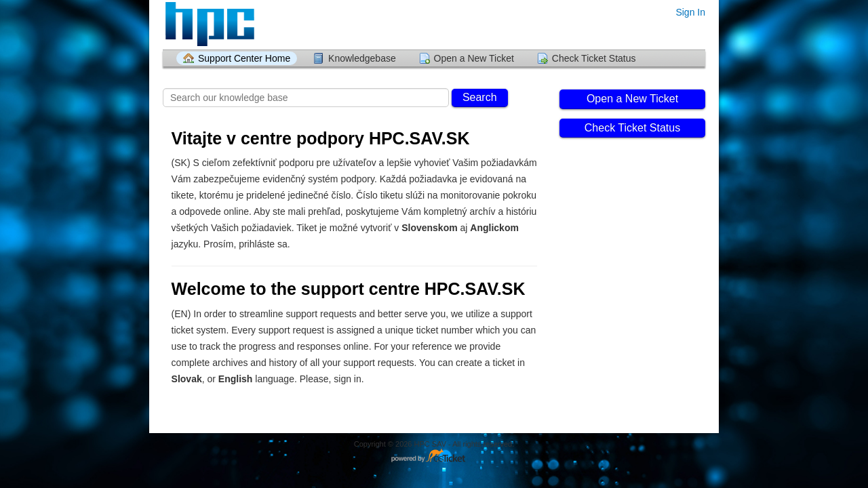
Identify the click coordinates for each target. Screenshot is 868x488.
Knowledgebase (362, 58)
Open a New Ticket (474, 58)
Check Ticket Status (594, 58)
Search (480, 97)
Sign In (690, 12)
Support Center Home (244, 58)
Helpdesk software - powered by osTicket (434, 456)
